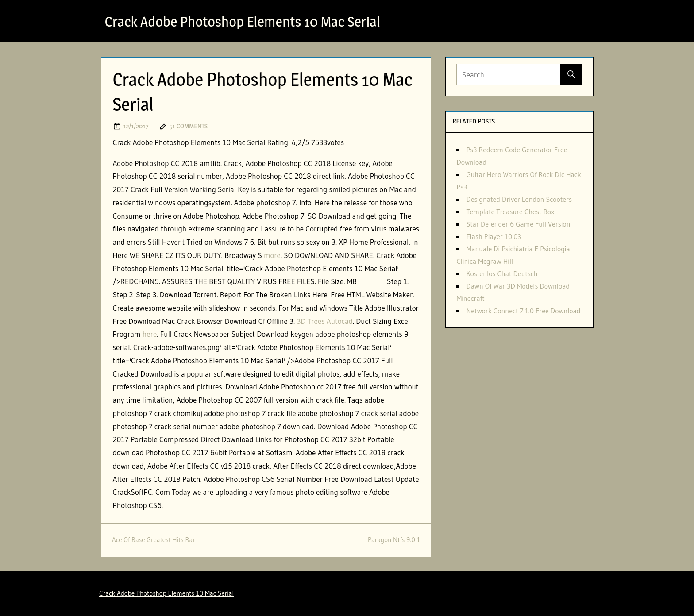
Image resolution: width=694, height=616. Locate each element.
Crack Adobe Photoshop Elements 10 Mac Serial (243, 21)
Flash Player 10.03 (494, 236)
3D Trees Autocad (325, 321)
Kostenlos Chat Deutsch (502, 273)
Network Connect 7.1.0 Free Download (523, 311)
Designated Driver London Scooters (519, 199)
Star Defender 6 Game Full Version (518, 224)
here (150, 334)
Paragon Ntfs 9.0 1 (394, 540)
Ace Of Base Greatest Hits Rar (154, 540)
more (272, 255)
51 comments (188, 126)
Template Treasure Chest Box (510, 212)
